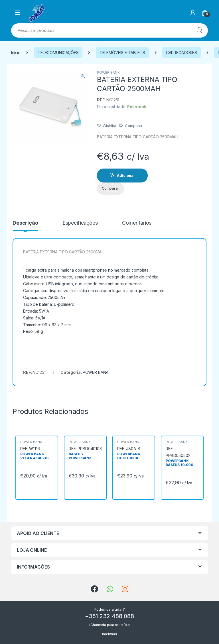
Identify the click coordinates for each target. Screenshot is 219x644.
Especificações (80, 223)
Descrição (25, 223)
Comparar (134, 126)
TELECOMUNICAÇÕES (58, 53)
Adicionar (126, 176)
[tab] (25, 225)
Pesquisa (199, 30)
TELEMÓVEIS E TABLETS (122, 53)
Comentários (137, 223)
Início (16, 53)
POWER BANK (108, 72)
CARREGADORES (182, 53)
